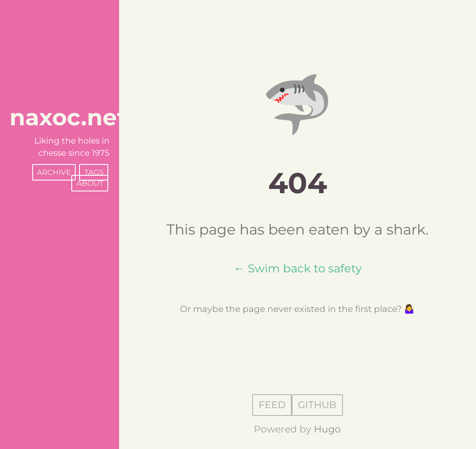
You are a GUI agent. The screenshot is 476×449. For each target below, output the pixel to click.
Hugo (327, 429)
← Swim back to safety (298, 268)
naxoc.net (68, 117)
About (90, 183)
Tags (94, 172)
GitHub (317, 405)
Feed (272, 405)
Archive (54, 172)
